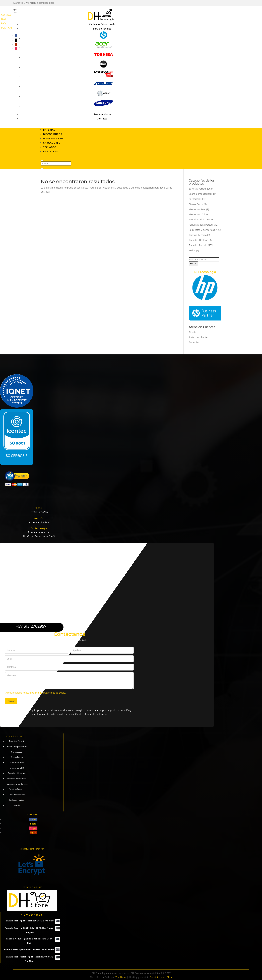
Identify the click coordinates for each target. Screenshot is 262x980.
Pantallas (50, 151)
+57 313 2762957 (39, 512)
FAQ (3, 23)
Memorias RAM (53, 138)
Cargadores (52, 143)
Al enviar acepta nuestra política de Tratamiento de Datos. (36, 693)
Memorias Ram (197, 209)
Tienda (192, 332)
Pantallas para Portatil (201, 225)
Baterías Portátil (198, 189)
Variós (192, 250)
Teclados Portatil (198, 245)
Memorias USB (197, 214)
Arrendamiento (102, 114)
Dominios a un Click (161, 977)
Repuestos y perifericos (202, 230)
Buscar (193, 263)
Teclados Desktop (198, 240)
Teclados (50, 147)
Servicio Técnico (102, 29)
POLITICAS (7, 28)
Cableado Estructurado (102, 24)
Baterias (49, 130)
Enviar (11, 701)
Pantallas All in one (199, 219)
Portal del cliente (198, 337)
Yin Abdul (121, 977)
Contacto (6, 15)
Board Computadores (201, 194)
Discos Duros (53, 134)
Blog (4, 19)
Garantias (194, 342)
